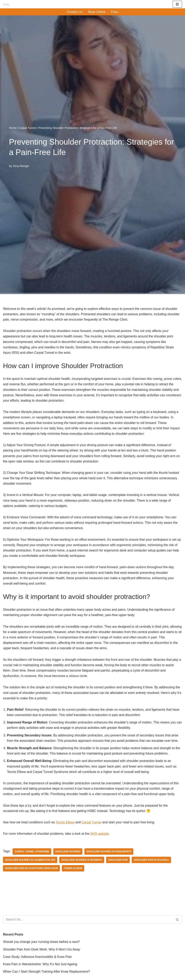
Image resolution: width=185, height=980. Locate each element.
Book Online (97, 12)
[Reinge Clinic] (6, 4)
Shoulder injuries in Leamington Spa (30, 860)
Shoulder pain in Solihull (151, 860)
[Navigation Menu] (177, 4)
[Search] (88, 920)
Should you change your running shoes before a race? (41, 942)
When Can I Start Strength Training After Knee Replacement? (46, 972)
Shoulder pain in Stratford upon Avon (31, 868)
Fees (115, 12)
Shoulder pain (118, 860)
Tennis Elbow (65, 822)
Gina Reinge (21, 166)
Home (13, 128)
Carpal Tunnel (27, 128)
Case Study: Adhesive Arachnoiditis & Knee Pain (37, 957)
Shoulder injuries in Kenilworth (109, 852)
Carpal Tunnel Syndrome (32, 852)
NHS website (99, 834)
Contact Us (75, 12)
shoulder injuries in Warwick (82, 860)
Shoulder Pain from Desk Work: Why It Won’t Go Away (42, 949)
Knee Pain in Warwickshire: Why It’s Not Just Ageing (40, 964)
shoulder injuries (68, 852)
